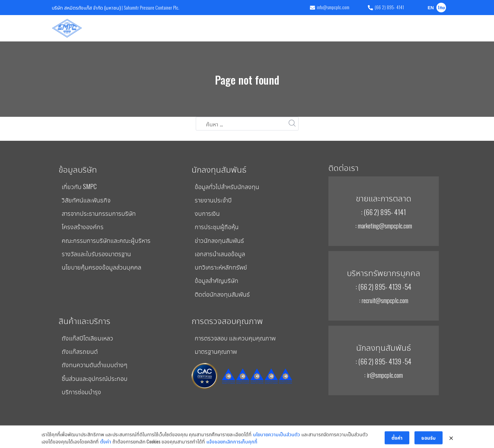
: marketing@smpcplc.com (384, 225)
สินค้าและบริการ (144, 28)
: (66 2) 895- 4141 (383, 212)
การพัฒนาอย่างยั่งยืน (283, 28)
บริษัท (114, 28)
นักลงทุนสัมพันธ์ (237, 28)
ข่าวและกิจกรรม (370, 28)
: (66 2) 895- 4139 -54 (383, 287)
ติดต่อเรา (437, 28)
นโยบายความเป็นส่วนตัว (276, 443)
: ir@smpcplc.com (383, 375)
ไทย (441, 8)
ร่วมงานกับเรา (408, 28)
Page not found (247, 80)
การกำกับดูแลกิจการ (329, 28)
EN (431, 8)
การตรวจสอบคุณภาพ (190, 28)
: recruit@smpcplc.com (384, 300)
